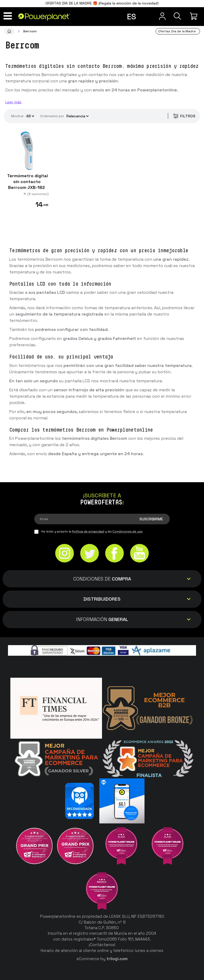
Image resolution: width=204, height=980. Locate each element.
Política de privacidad (88, 531)
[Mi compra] (194, 16)
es (131, 17)
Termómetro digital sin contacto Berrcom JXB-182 (27, 182)
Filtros (183, 116)
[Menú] (10, 16)
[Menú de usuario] (158, 16)
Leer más (13, 102)
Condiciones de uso (127, 531)
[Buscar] (176, 16)
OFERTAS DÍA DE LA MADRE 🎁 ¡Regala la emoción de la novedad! (102, 3)
